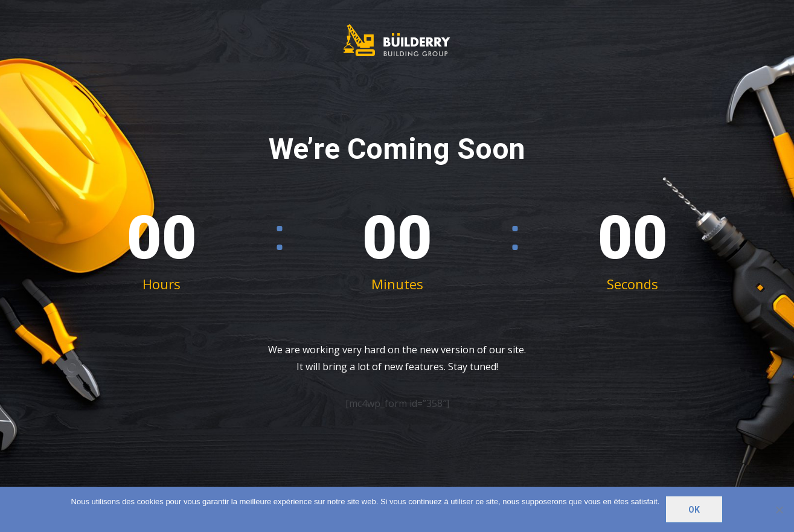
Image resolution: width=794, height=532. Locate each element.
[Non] (779, 510)
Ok (694, 510)
